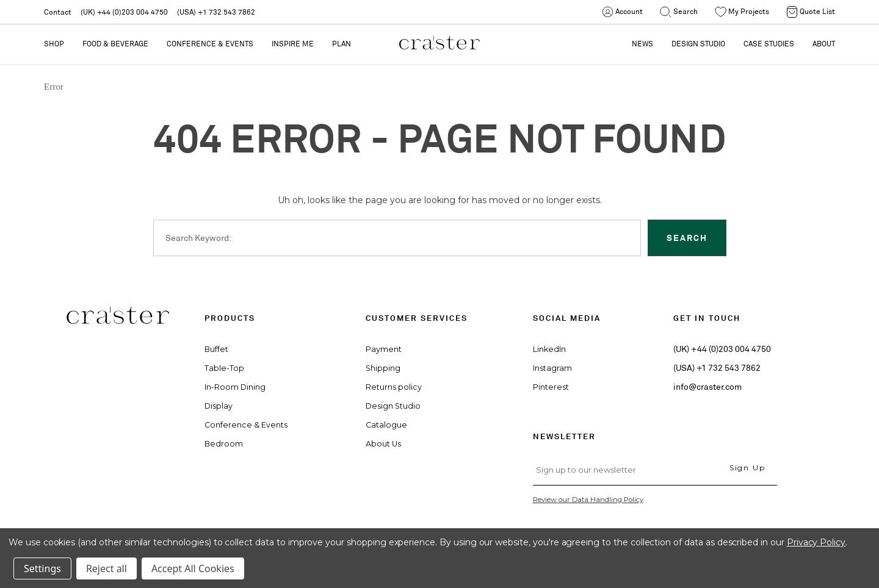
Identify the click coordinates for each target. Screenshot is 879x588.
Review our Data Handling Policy (588, 500)
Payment (384, 349)
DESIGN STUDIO (698, 44)
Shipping (383, 368)
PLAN (342, 44)
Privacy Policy (816, 542)
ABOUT (824, 44)
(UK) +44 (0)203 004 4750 (124, 12)
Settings (42, 568)
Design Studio (393, 406)
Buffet (216, 349)
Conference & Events (210, 44)
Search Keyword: (198, 238)
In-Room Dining (235, 387)
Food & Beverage (115, 44)
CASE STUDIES (769, 44)
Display (219, 406)
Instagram (552, 368)
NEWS (642, 44)
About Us (383, 444)
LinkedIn (549, 349)
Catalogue (386, 425)
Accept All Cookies (193, 568)
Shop (54, 44)
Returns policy (394, 387)
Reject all (107, 568)
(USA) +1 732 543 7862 (216, 12)
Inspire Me (293, 44)
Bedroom (224, 444)
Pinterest (551, 387)
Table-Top (224, 368)
